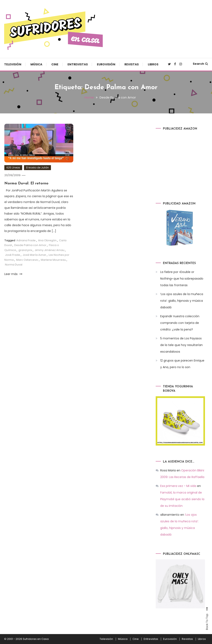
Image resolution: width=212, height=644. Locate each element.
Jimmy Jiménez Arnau (49, 250)
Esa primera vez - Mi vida (178, 486)
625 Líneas (13, 168)
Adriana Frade (26, 240)
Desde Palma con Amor (30, 245)
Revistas (132, 64)
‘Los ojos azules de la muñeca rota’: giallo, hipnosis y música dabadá (182, 301)
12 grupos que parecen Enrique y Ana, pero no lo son (182, 364)
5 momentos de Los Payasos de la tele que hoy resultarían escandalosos (181, 345)
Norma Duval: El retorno (26, 183)
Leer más (13, 274)
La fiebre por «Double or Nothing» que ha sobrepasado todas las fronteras (182, 279)
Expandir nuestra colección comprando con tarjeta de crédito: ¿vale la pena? (180, 323)
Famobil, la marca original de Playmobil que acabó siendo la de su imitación (182, 499)
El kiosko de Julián (37, 168)
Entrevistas (78, 64)
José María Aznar (34, 255)
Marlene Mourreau (53, 260)
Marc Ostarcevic (27, 260)
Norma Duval (14, 265)
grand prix (25, 250)
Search (200, 64)
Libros (153, 64)
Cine (55, 64)
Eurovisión (106, 64)
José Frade (13, 255)
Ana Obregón (47, 240)
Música (36, 64)
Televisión (13, 64)
